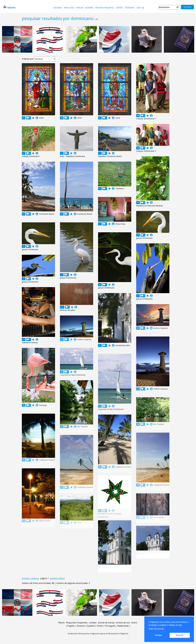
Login (139, 8)
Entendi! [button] (180, 635)
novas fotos (69, 8)
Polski (100, 626)
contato (119, 8)
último (62, 578)
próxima (54, 578)
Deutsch (81, 626)
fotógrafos (130, 8)
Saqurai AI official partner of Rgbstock (114, 634)
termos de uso (123, 623)
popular (80, 8)
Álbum (61, 623)
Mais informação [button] (156, 629)
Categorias (57, 8)
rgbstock (9, 7)
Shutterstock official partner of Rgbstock (83, 634)
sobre (134, 623)
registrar (187, 7)
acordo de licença (106, 623)
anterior (35, 578)
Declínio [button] (159, 635)
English (71, 626)
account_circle (37, 118)
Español (91, 626)
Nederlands (123, 626)
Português (110, 626)
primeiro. (26, 578)
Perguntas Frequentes (105, 8)
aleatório (89, 8)
